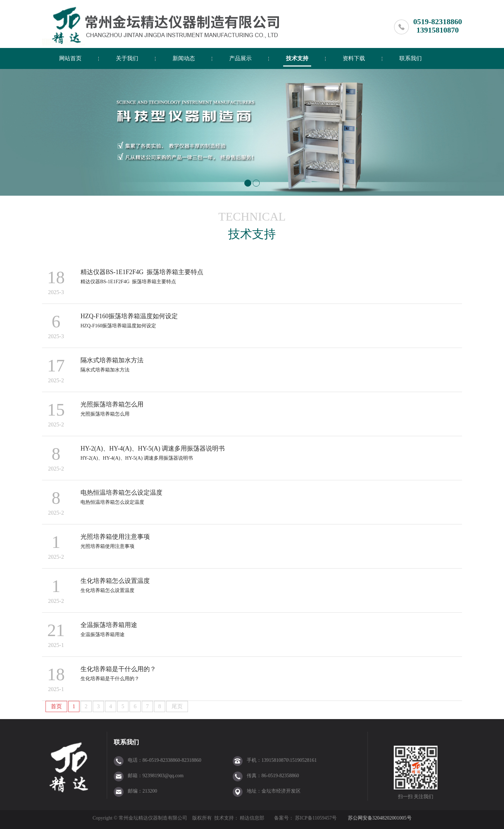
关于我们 (127, 58)
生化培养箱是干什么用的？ (118, 669)
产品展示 (240, 58)
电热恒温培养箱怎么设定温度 (121, 493)
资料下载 (354, 58)
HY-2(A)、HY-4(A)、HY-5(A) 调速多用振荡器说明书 (153, 448)
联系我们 (411, 58)
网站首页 (70, 58)
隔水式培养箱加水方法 (112, 360)
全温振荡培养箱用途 (109, 625)
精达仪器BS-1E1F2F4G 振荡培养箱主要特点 (142, 272)
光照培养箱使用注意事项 (115, 537)
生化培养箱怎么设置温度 (115, 581)
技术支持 (297, 58)
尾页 (177, 706)
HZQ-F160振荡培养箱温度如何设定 (129, 316)
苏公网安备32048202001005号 (380, 818)
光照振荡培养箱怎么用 (112, 404)
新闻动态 (184, 58)
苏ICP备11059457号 (315, 818)
